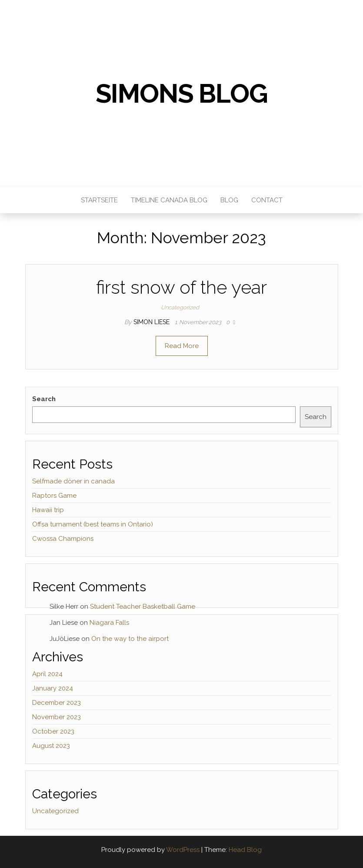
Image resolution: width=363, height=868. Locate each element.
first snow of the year (181, 287)
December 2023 (57, 703)
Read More (182, 346)
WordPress (183, 850)
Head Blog (245, 850)
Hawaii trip (48, 510)
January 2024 (53, 688)
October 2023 (53, 731)
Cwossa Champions (63, 539)
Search (44, 399)
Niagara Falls (109, 623)
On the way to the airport (130, 639)
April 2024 (47, 674)
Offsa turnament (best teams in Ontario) (93, 524)
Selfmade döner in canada (73, 481)
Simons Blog (182, 94)
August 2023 (51, 746)
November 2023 (57, 717)
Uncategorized (180, 307)
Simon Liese (152, 322)
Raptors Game (54, 496)
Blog (229, 200)
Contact (267, 200)
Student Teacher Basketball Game (143, 607)
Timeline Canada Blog (169, 200)
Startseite (99, 200)
